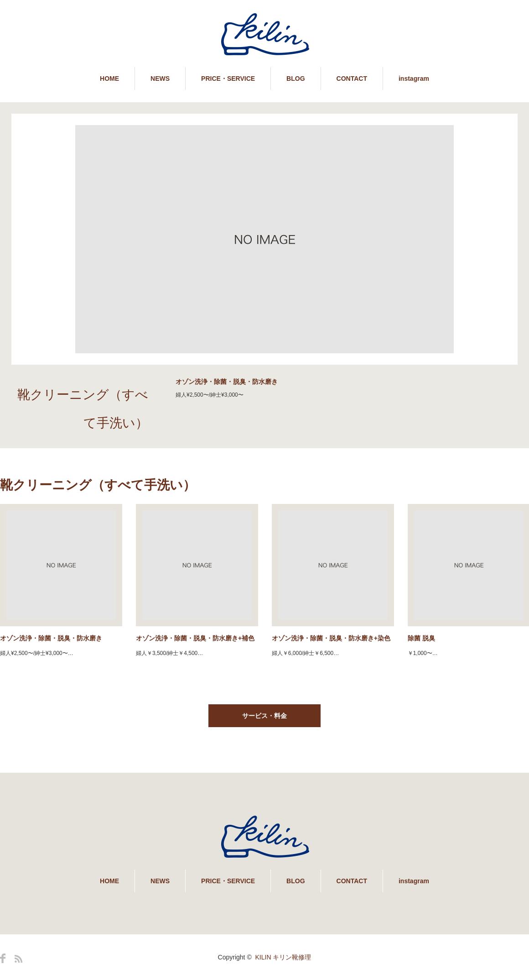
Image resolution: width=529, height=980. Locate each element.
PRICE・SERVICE (228, 79)
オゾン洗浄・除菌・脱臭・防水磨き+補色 (195, 638)
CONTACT (352, 79)
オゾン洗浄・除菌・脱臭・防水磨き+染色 (331, 638)
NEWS (160, 79)
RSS (18, 959)
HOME (109, 79)
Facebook (3, 958)
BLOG (296, 79)
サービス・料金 (264, 716)
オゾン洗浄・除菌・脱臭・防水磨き (51, 638)
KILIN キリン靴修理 (283, 957)
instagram (414, 79)
